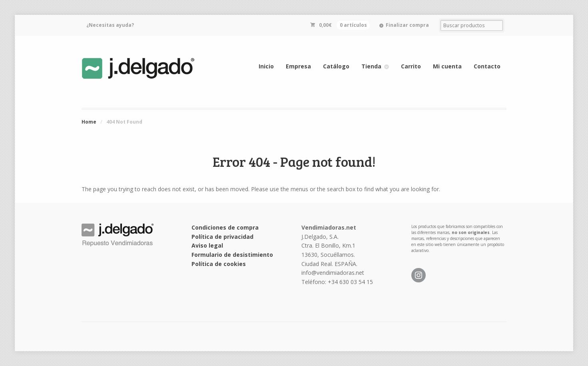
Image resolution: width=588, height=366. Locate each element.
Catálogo (336, 66)
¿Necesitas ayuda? (110, 25)
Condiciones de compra (225, 227)
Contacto (487, 66)
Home (89, 122)
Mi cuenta (447, 66)
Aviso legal (207, 245)
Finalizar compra (407, 25)
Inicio (266, 66)
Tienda (371, 66)
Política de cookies (219, 264)
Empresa (298, 66)
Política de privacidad (222, 237)
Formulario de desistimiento (232, 255)
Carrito (411, 66)
